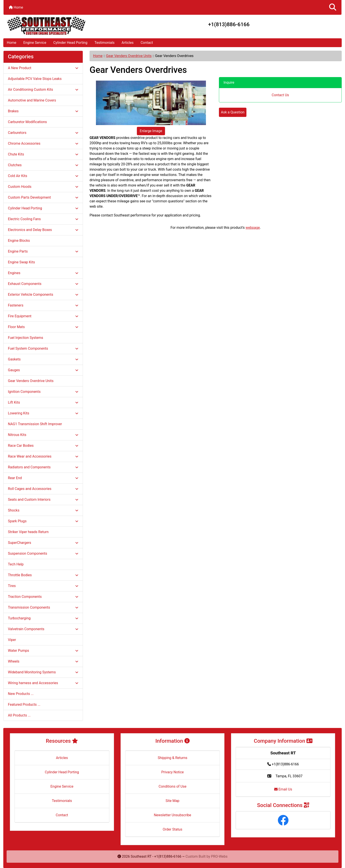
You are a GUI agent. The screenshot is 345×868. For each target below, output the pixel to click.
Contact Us (280, 95)
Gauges (43, 370)
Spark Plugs (43, 521)
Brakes (43, 111)
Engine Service (35, 43)
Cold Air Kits (43, 176)
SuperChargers (43, 543)
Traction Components (43, 597)
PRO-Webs (219, 856)
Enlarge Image (151, 131)
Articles (128, 43)
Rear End (43, 478)
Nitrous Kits (43, 435)
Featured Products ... (24, 705)
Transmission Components (43, 607)
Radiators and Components (43, 467)
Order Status (173, 829)
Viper (12, 640)
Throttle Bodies (43, 575)
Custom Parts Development (43, 197)
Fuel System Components (43, 348)
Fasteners (43, 305)
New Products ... (21, 694)
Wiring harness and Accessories (43, 683)
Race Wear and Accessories (43, 456)
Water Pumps (43, 651)
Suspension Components (43, 553)
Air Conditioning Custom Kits (43, 90)
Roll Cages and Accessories (43, 489)
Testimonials (104, 43)
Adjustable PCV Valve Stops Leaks (35, 79)
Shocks (43, 510)
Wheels (43, 661)
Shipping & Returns (173, 758)
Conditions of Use (172, 786)
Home (16, 7)
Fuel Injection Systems (26, 338)
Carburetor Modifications (27, 122)
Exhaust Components (43, 284)
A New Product (43, 68)
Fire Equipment (43, 316)
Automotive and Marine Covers (32, 100)
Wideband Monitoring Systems (43, 672)
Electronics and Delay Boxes (43, 230)
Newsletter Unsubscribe (172, 815)
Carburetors (43, 133)
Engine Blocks (19, 241)
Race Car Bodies (43, 446)
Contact (147, 43)
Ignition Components (43, 392)
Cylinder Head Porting (70, 43)
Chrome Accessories (43, 143)
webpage (253, 228)
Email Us (283, 789)
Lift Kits (43, 402)
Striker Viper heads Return (28, 532)
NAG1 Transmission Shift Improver (35, 424)
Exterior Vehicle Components (43, 295)
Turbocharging (43, 618)
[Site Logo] (60, 25)
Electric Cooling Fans (43, 219)
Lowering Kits (43, 413)
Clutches (43, 165)
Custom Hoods (43, 187)
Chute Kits (43, 154)
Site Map (173, 801)
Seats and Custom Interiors (43, 500)
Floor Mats (43, 327)
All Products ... (19, 715)
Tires (43, 586)
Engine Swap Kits (21, 262)
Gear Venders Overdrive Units (129, 56)
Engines (43, 273)
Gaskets (43, 359)
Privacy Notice (172, 772)
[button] (333, 7)
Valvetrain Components (43, 629)
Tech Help (16, 564)
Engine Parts (43, 251)
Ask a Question (233, 112)
